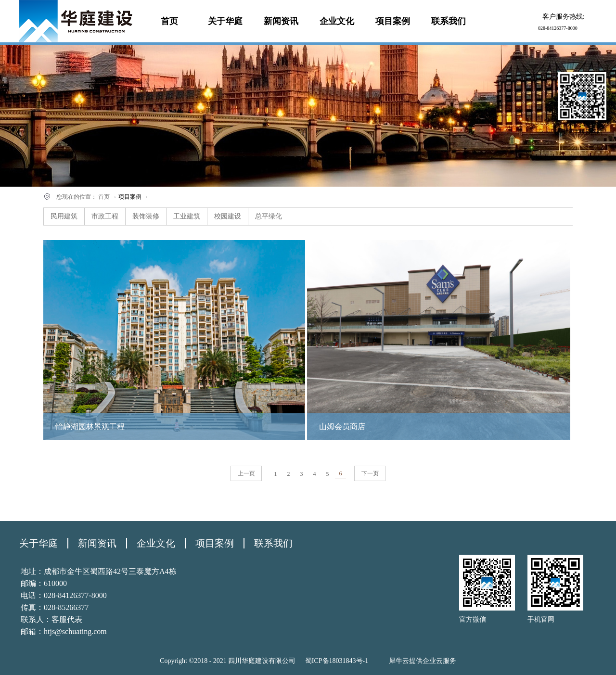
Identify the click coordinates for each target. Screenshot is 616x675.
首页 (169, 21)
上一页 (246, 473)
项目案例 (130, 197)
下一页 (370, 473)
